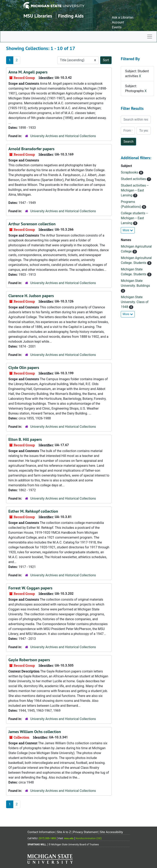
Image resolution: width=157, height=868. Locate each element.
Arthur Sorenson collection (32, 224)
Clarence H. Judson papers (31, 296)
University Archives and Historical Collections (63, 136)
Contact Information (41, 832)
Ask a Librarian (123, 17)
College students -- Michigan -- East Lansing (134, 218)
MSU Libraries (38, 16)
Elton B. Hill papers (25, 439)
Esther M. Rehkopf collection (33, 511)
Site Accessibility (111, 832)
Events (117, 27)
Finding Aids (71, 16)
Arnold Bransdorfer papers (31, 149)
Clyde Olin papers (24, 368)
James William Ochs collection (35, 732)
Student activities (134, 179)
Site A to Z (64, 832)
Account (118, 22)
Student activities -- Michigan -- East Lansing (135, 190)
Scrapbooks (130, 172)
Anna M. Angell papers (28, 72)
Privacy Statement (85, 832)
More (128, 230)
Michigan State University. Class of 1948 (135, 302)
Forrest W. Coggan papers (30, 588)
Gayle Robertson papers (29, 660)
